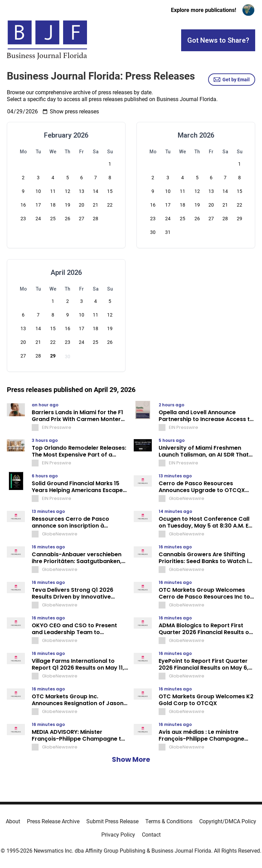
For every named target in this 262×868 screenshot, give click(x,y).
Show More (131, 759)
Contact (151, 835)
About (13, 821)
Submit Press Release (112, 821)
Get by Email (232, 80)
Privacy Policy (118, 835)
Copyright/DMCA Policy (228, 821)
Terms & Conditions (169, 821)
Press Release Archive (53, 821)
